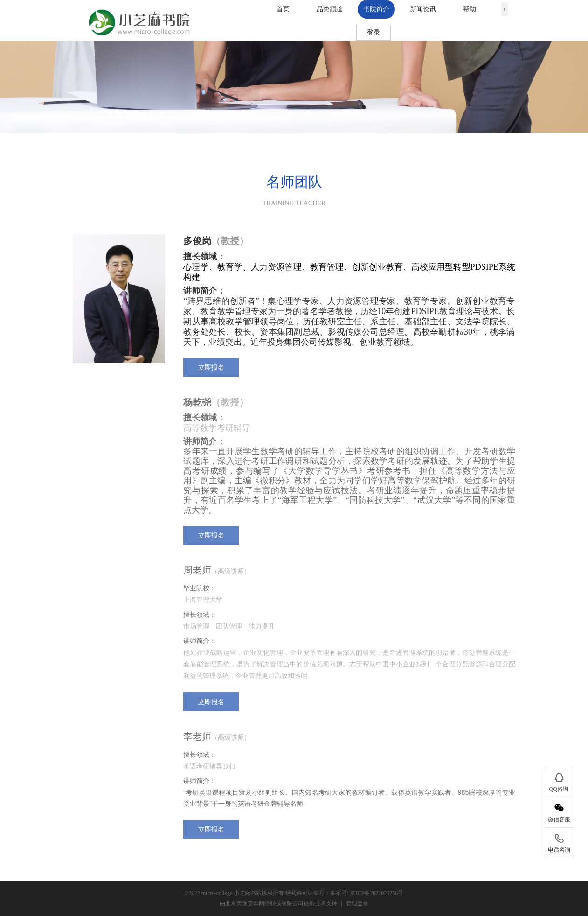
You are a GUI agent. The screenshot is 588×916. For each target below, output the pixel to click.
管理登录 (357, 903)
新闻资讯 (423, 9)
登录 (374, 32)
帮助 (470, 9)
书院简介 (376, 9)
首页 (283, 9)
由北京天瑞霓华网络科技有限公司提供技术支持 (278, 903)
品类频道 (330, 9)
